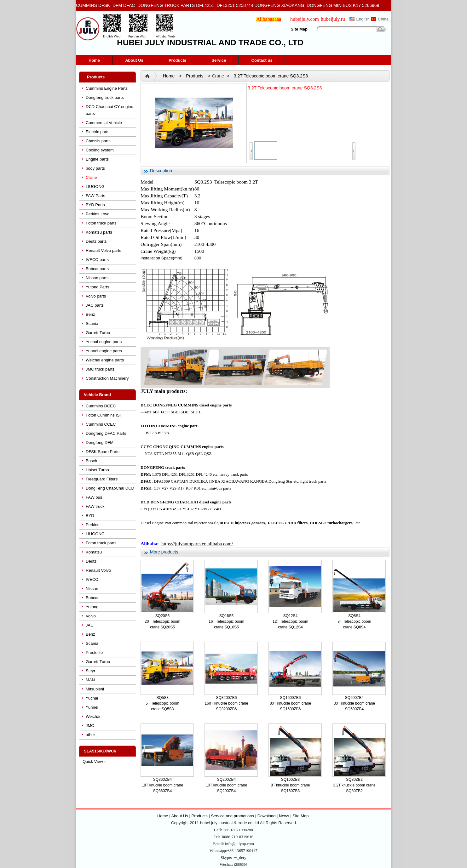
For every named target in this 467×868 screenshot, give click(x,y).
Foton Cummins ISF (104, 415)
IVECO (92, 579)
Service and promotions (233, 816)
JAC (90, 625)
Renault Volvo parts (104, 250)
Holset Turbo (97, 470)
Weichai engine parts (105, 360)
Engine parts (97, 159)
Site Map (299, 29)
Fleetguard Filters (102, 479)
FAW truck (95, 506)
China (383, 19)
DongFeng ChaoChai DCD (110, 488)
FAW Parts (95, 196)
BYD (90, 516)
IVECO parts (97, 260)
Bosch (91, 461)
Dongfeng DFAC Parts (106, 433)
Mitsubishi (95, 689)
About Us (134, 60)
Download (267, 816)
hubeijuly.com (305, 19)
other (90, 735)
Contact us (262, 60)
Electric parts (98, 132)
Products (177, 60)
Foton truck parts (101, 223)
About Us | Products (190, 816)
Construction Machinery (107, 378)
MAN (90, 680)
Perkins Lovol (98, 214)
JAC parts (95, 305)
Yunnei (92, 707)
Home (94, 60)
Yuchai (92, 698)
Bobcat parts (97, 269)
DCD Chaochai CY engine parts (110, 110)
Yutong (92, 607)
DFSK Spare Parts (103, 452)
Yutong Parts (97, 287)
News (284, 816)
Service (219, 60)
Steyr (90, 671)
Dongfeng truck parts (105, 97)
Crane (91, 177)
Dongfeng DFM (100, 443)
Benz (90, 314)
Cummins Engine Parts (107, 88)
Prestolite (94, 652)
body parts (95, 168)
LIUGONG (95, 187)
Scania (92, 323)
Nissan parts (97, 278)
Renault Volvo (98, 570)
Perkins (92, 525)
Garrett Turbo (98, 333)
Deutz (91, 561)
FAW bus (94, 497)
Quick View (93, 761)
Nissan (92, 589)
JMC (90, 726)
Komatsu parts (99, 232)
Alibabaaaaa (269, 19)
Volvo (91, 616)
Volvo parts (96, 296)
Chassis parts (98, 141)
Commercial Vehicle (104, 123)
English (363, 19)
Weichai (93, 716)
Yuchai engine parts (104, 342)
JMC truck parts (100, 369)
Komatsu (94, 552)
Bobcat (92, 598)
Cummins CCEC (101, 424)
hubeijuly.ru (333, 19)
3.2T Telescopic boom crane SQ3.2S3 (271, 76)
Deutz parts (96, 241)
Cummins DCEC (101, 406)
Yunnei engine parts (104, 351)
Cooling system (100, 150)
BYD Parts (95, 205)
